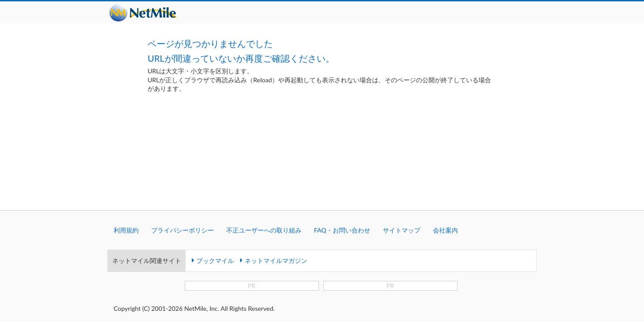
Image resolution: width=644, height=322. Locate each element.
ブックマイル (215, 188)
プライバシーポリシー (182, 158)
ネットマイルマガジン (276, 188)
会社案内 (445, 158)
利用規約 (126, 158)
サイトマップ (402, 158)
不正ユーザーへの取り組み (264, 158)
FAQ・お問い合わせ (342, 158)
